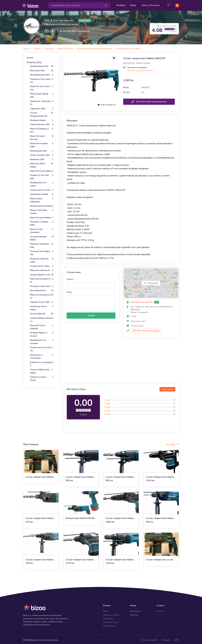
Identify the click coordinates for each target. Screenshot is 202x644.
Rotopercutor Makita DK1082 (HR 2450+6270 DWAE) (81, 517)
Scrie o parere (167, 388)
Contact (160, 610)
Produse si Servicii (111, 613)
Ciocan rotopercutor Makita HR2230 (39, 558)
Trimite (91, 314)
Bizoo (32, 638)
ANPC (176, 638)
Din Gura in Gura (111, 621)
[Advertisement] (121, 359)
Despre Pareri (109, 624)
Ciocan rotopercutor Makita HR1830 (160, 517)
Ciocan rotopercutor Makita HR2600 (120, 475)
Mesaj (69, 290)
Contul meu (108, 617)
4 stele (107, 402)
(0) (174, 398)
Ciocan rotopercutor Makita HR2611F (39, 475)
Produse (121, 4)
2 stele (107, 409)
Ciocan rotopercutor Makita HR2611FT (120, 558)
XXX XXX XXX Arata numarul (76, 29)
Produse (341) (34, 61)
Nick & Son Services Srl (59, 19)
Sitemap (166, 638)
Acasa (30, 56)
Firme (133, 4)
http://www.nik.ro (139, 320)
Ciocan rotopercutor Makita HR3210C (80, 558)
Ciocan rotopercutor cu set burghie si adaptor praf (159, 558)
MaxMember (135, 610)
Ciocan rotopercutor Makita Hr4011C (160, 475)
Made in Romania (151, 4)
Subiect (70, 278)
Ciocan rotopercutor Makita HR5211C (120, 517)
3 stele (107, 406)
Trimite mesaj (137, 324)
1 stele (107, 413)
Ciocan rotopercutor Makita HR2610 (80, 475)
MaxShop (134, 613)
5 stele (107, 398)
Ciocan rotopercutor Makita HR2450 (39, 517)
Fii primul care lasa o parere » (141, 69)
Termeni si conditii (149, 638)
